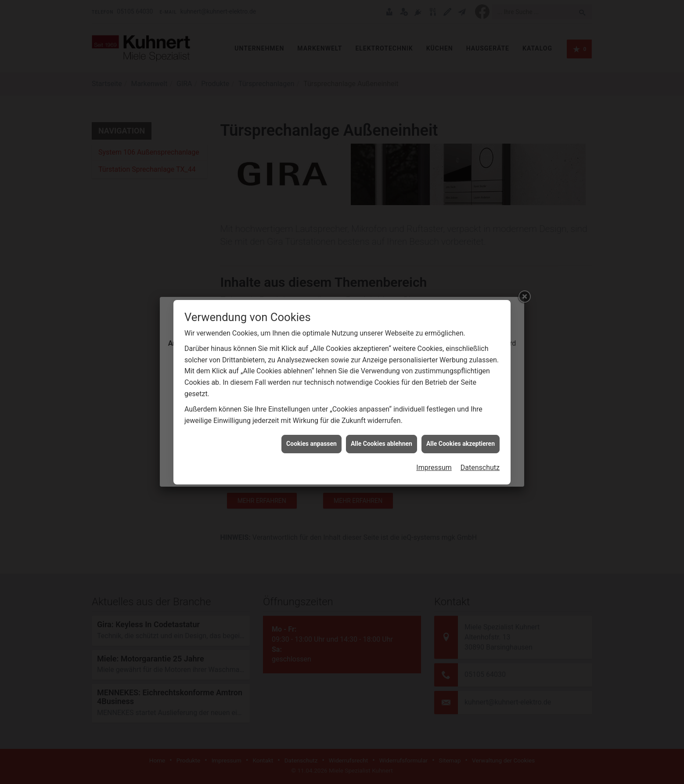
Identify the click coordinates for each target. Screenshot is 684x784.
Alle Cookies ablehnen (382, 407)
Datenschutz (480, 430)
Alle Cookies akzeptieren (461, 407)
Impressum (434, 430)
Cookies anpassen (311, 407)
